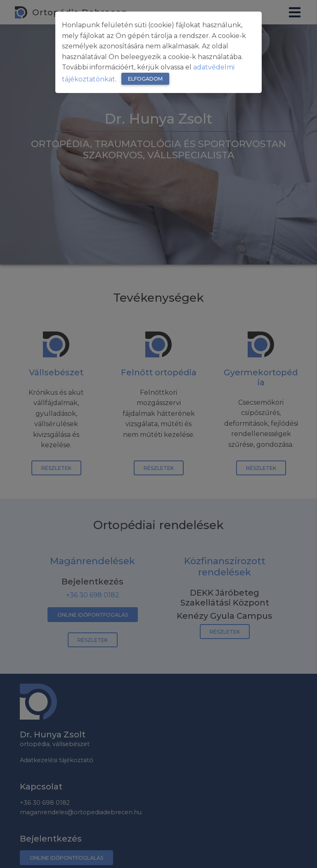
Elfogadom (145, 79)
